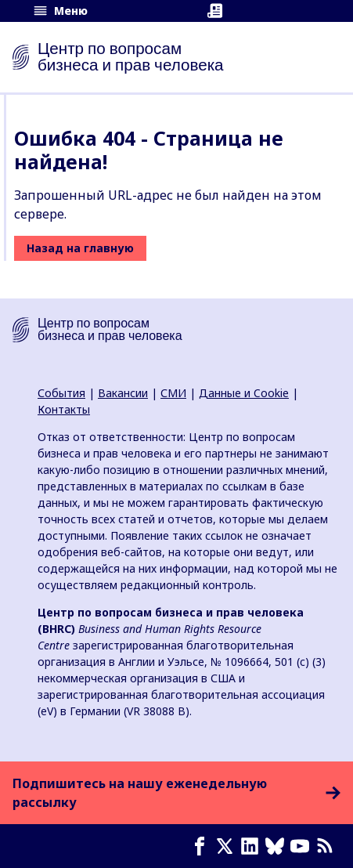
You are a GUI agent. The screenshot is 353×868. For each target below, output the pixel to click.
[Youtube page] (303, 846)
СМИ (173, 393)
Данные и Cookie (244, 393)
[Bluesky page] (278, 846)
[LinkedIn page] (253, 846)
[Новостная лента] (328, 846)
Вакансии (123, 393)
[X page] (228, 846)
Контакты (64, 409)
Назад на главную (80, 248)
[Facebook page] (203, 846)
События (61, 393)
